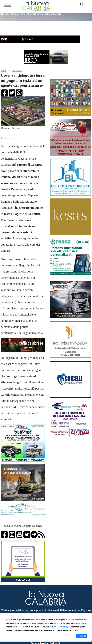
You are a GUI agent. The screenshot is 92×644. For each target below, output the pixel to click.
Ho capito (81, 636)
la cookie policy (61, 627)
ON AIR (28, 39)
